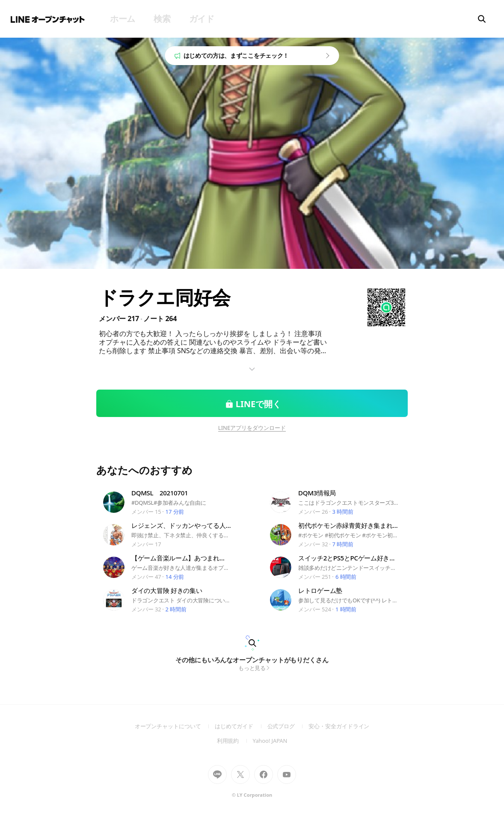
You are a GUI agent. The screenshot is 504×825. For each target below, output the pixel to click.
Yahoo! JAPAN (270, 741)
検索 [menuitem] (162, 19)
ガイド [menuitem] (202, 19)
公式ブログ (288, 726)
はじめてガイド (241, 726)
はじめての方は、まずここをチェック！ (236, 55)
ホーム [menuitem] (123, 19)
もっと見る (252, 668)
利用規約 (235, 741)
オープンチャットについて (175, 726)
